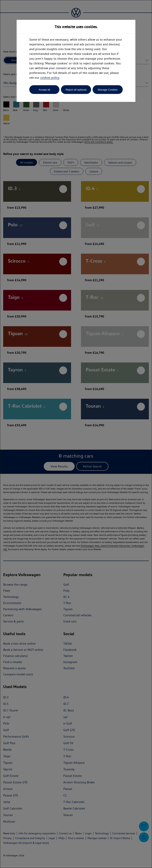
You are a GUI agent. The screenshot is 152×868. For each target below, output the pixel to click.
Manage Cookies (108, 90)
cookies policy (50, 78)
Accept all (44, 90)
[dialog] (76, 434)
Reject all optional (76, 90)
